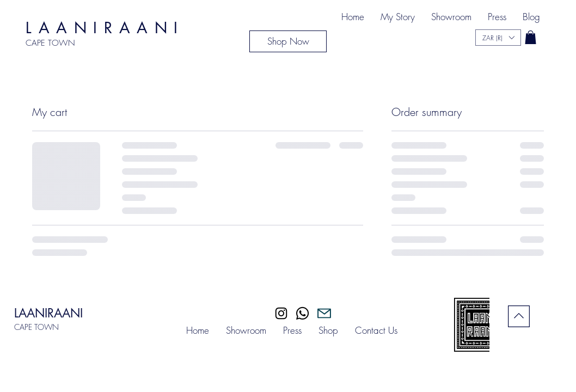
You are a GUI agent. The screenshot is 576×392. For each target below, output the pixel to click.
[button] (531, 37)
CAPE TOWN (36, 327)
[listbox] (498, 38)
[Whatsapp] (302, 313)
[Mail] (324, 313)
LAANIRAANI (48, 313)
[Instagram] (281, 313)
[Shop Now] (288, 41)
